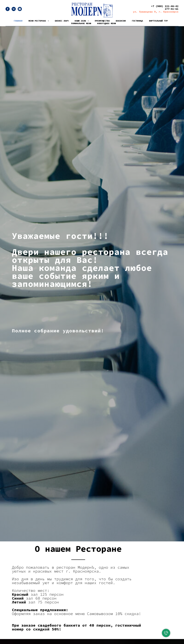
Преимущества (102, 21)
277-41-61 (172, 9)
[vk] (14, 10)
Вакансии (121, 21)
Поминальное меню (81, 23)
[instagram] (20, 10)
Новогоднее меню (106, 23)
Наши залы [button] (81, 21)
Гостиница (137, 21)
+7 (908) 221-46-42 (165, 6)
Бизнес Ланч (62, 21)
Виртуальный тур (158, 21)
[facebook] (8, 10)
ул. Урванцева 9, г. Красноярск (156, 12)
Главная (18, 21)
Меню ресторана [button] (38, 21)
